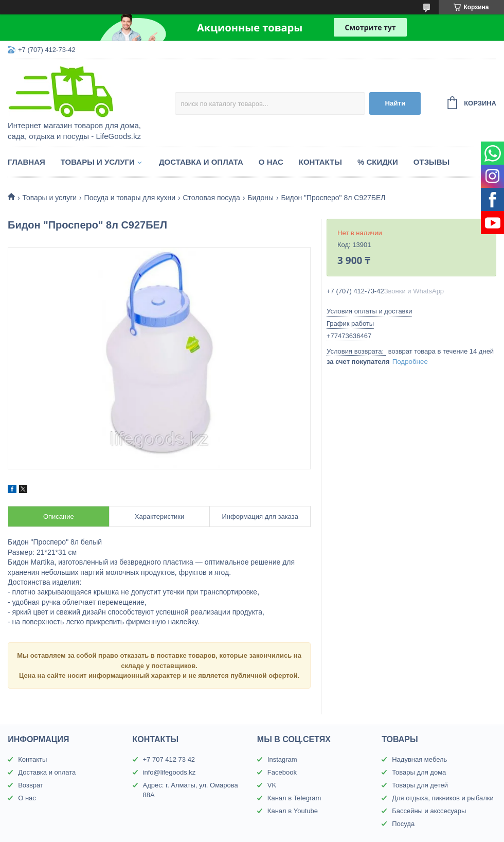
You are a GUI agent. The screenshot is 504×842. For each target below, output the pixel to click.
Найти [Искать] (395, 103)
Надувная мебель (419, 759)
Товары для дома (419, 772)
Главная (26, 162)
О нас (271, 162)
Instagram (282, 759)
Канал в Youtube (293, 811)
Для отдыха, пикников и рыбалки (443, 798)
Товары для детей (420, 785)
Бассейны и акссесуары (429, 811)
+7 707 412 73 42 (169, 759)
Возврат (31, 785)
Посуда (403, 824)
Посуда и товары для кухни (130, 198)
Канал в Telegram (294, 798)
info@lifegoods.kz (169, 772)
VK (272, 785)
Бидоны (260, 198)
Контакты (320, 162)
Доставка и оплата (201, 162)
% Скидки (378, 162)
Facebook (282, 772)
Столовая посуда (211, 198)
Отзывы (431, 162)
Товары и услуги (98, 162)
